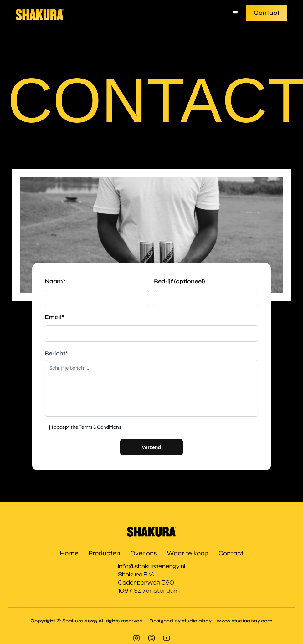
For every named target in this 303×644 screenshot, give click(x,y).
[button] (235, 13)
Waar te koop (188, 553)
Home (69, 553)
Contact (267, 13)
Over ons (144, 553)
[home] (40, 13)
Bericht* (56, 353)
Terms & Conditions (100, 427)
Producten (104, 553)
